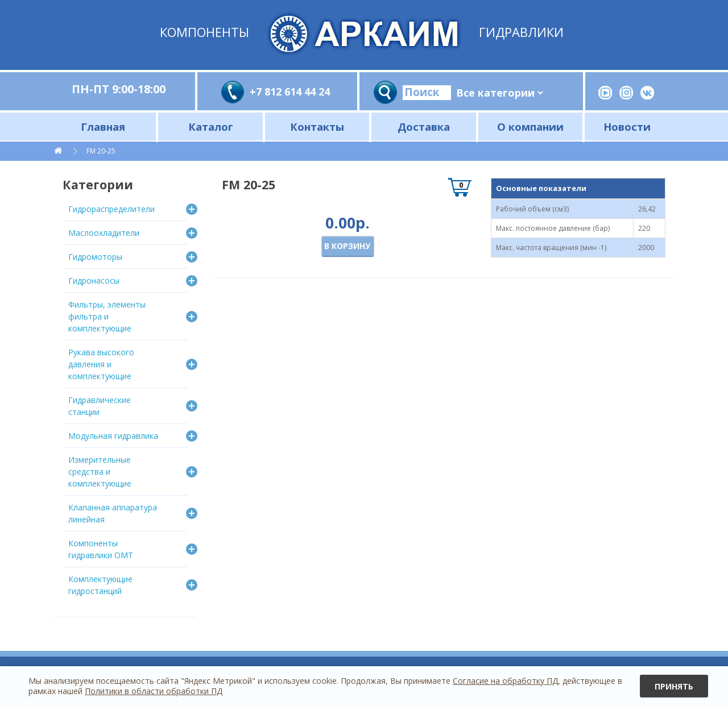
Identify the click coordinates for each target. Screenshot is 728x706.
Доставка (424, 126)
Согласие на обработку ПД (505, 681)
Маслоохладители (104, 233)
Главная (103, 126)
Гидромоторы (95, 257)
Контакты (317, 126)
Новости (627, 126)
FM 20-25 (101, 151)
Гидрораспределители (111, 209)
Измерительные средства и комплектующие (100, 472)
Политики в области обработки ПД (154, 691)
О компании (530, 126)
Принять (674, 686)
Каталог (211, 126)
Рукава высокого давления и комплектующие (101, 364)
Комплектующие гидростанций (100, 585)
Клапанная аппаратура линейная (113, 513)
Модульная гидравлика (113, 436)
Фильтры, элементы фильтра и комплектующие (107, 316)
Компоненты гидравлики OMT (101, 549)
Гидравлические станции (100, 406)
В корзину (347, 246)
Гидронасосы (94, 281)
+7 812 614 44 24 (290, 92)
